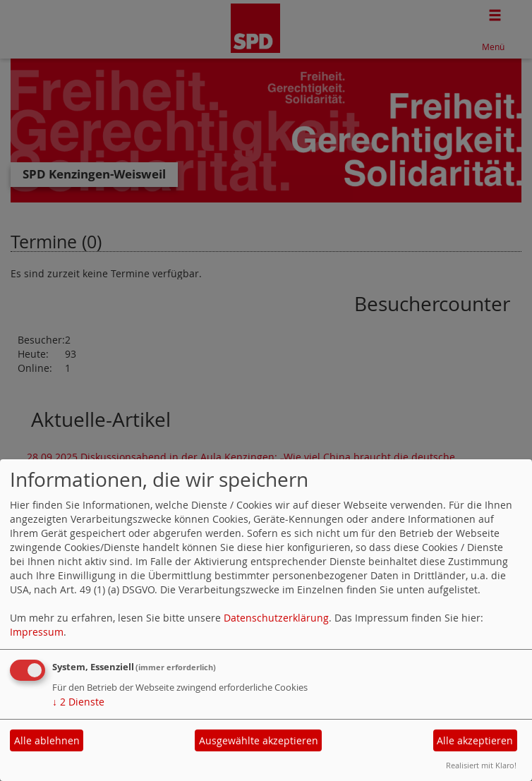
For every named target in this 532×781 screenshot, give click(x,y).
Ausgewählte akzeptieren (259, 740)
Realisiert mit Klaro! (481, 765)
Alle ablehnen (47, 740)
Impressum (37, 632)
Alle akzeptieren (475, 740)
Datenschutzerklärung (276, 618)
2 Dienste (78, 702)
